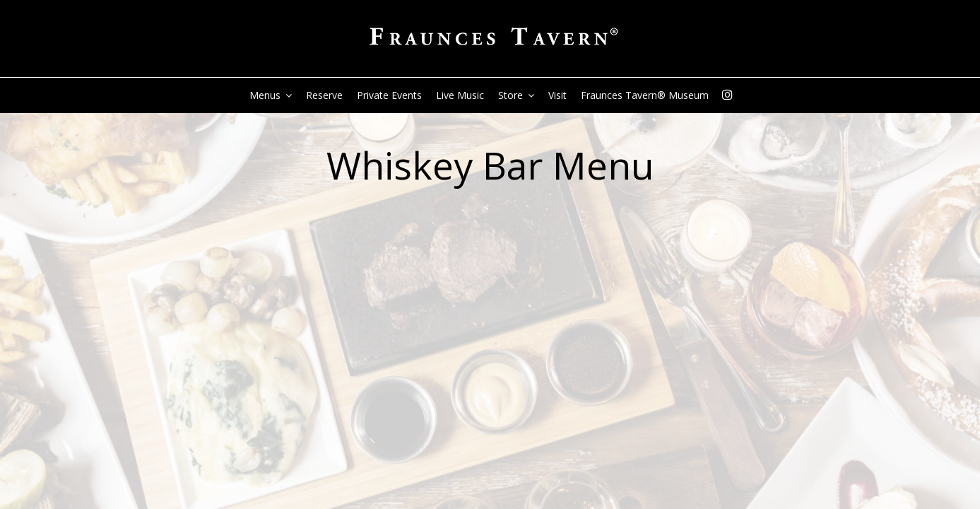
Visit (557, 95)
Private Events (389, 95)
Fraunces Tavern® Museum (645, 95)
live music (460, 95)
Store (516, 95)
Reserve (324, 95)
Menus (271, 95)
